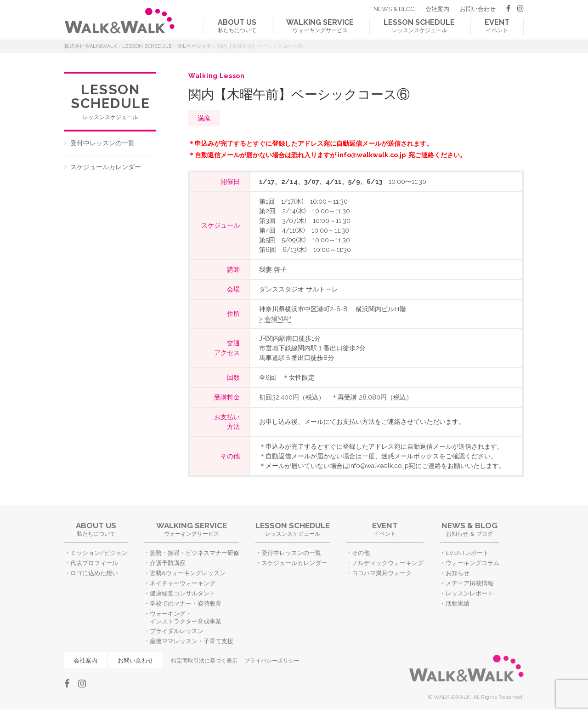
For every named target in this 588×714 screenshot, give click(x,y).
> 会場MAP (275, 319)
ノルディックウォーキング (388, 563)
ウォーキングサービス (320, 26)
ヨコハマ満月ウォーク (382, 573)
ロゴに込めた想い (94, 573)
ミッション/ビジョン (99, 553)
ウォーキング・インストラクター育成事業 (186, 617)
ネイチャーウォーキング (183, 583)
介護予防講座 (168, 563)
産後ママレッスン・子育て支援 (192, 641)
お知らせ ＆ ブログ (469, 529)
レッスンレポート (469, 593)
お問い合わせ (478, 9)
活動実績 (458, 603)
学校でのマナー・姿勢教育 (186, 603)
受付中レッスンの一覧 (102, 143)
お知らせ (458, 573)
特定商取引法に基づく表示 (204, 661)
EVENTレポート (467, 553)
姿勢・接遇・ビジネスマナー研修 (195, 553)
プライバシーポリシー (272, 661)
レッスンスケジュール (419, 26)
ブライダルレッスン (177, 631)
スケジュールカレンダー (106, 167)
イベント (497, 26)
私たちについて (237, 26)
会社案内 (437, 9)
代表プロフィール (94, 563)
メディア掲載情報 (469, 583)
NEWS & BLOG (394, 9)
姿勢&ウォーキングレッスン (188, 573)
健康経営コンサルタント (183, 593)
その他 (361, 553)
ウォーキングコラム (472, 563)
